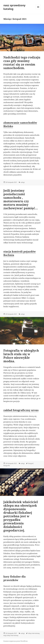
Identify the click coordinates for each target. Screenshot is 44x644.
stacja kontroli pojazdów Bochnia (20, 253)
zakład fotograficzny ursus (21, 410)
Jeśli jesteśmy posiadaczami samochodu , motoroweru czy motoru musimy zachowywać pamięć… (21, 199)
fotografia (7, 466)
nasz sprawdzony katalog (14, 7)
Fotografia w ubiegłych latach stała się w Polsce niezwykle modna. (21, 356)
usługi (23, 182)
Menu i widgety (38, 9)
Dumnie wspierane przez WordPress (15, 641)
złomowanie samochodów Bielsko (20, 124)
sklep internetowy (34, 633)
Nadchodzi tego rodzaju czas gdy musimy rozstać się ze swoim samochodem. (22, 63)
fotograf (31, 463)
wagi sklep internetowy (11, 635)
